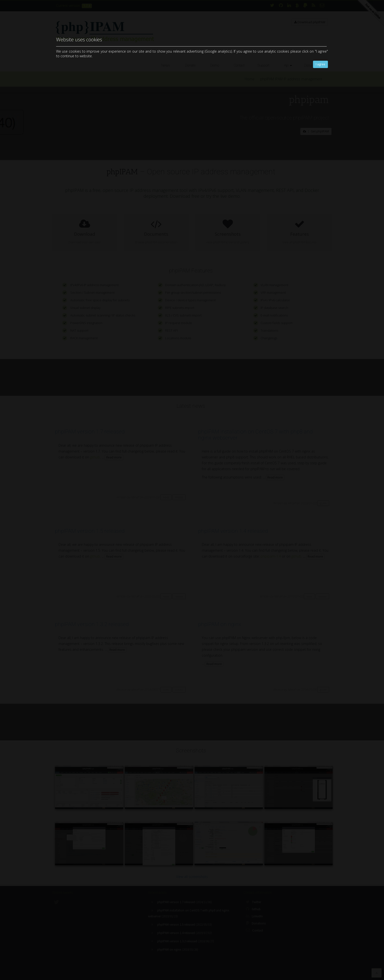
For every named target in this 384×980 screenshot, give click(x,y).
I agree (320, 64)
